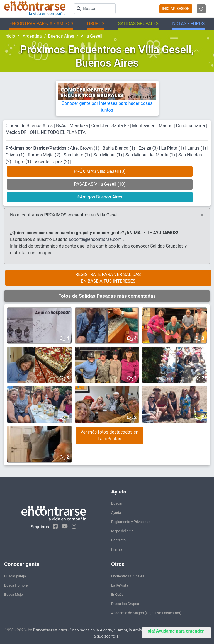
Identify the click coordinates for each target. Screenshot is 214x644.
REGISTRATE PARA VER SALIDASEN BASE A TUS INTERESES (108, 278)
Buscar (117, 503)
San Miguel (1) (108, 155)
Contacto (118, 540)
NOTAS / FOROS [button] (188, 24)
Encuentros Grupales (128, 576)
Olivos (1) (16, 155)
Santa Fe (120, 126)
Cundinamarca (191, 126)
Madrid (166, 126)
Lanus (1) (197, 148)
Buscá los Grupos (125, 604)
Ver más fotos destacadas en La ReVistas (110, 435)
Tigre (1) (23, 162)
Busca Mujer (14, 595)
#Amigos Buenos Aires (99, 197)
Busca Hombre (16, 585)
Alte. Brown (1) (85, 148)
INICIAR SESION (176, 9)
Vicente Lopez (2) (53, 162)
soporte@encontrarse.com (95, 239)
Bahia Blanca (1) (119, 148)
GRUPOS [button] (96, 24)
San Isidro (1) (77, 155)
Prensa (117, 549)
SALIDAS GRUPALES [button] (138, 24)
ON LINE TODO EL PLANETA (58, 132)
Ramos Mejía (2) (45, 155)
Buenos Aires (61, 36)
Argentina (32, 36)
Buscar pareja (15, 576)
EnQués (117, 595)
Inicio (10, 36)
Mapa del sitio (122, 531)
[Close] (202, 215)
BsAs (61, 126)
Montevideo (144, 126)
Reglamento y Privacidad (131, 522)
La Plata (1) (173, 148)
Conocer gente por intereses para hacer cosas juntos (107, 101)
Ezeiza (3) (149, 148)
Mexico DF (17, 132)
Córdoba (100, 126)
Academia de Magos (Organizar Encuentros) (146, 613)
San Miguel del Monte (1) (151, 155)
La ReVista (120, 585)
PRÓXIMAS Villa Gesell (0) (100, 171)
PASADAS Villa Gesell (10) (100, 184)
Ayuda (116, 513)
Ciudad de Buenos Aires (29, 126)
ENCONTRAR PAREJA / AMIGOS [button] (41, 24)
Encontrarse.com (50, 630)
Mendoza (79, 126)
